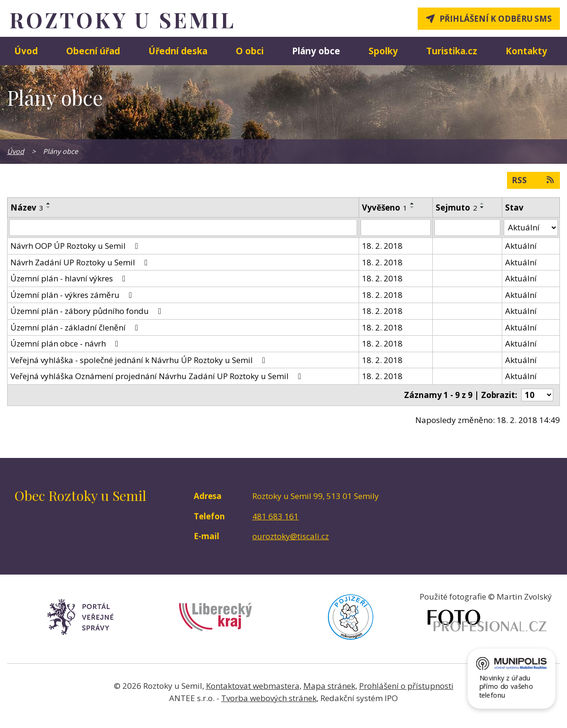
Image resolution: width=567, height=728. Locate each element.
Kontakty (526, 51)
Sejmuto (456, 207)
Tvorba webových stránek (269, 698)
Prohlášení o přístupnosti (406, 686)
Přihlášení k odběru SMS (496, 19)
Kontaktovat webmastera (253, 686)
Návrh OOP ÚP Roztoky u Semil (76, 246)
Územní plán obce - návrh (66, 343)
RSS (533, 180)
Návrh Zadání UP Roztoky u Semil (81, 262)
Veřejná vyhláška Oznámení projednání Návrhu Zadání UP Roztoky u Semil (158, 376)
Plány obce (316, 51)
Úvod (26, 51)
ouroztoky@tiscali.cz (291, 536)
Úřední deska (178, 51)
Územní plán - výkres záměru (73, 295)
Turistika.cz (452, 51)
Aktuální (521, 246)
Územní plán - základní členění (76, 327)
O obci (250, 51)
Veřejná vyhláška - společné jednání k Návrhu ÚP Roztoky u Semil (140, 360)
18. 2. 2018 (382, 246)
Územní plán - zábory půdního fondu (88, 311)
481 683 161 (275, 516)
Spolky (383, 51)
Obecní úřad (93, 51)
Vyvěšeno (385, 207)
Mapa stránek (329, 686)
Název (27, 207)
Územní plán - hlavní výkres (70, 278)
